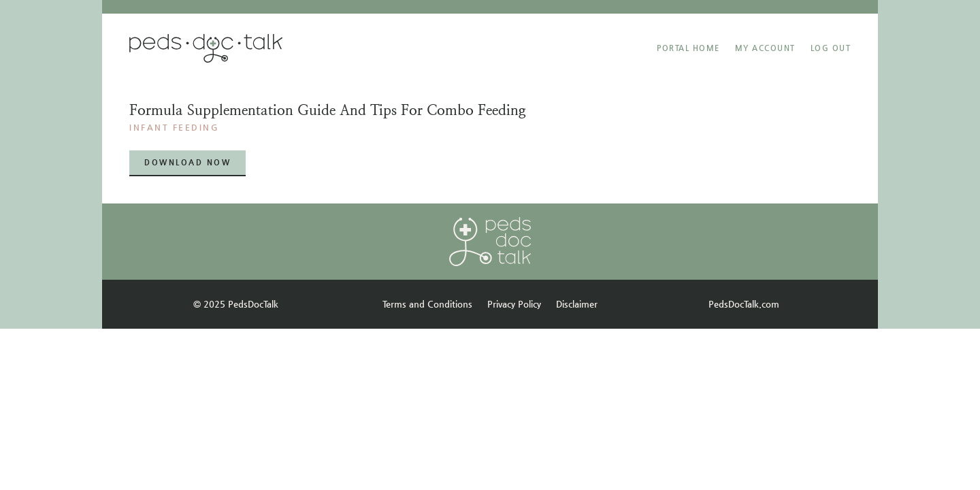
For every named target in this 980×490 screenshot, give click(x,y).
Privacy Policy (514, 304)
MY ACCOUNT (765, 48)
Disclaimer (577, 304)
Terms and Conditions (427, 304)
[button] (187, 163)
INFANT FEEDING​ (174, 127)
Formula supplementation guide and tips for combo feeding (328, 110)
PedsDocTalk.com (744, 304)
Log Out (831, 48)
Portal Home (688, 48)
